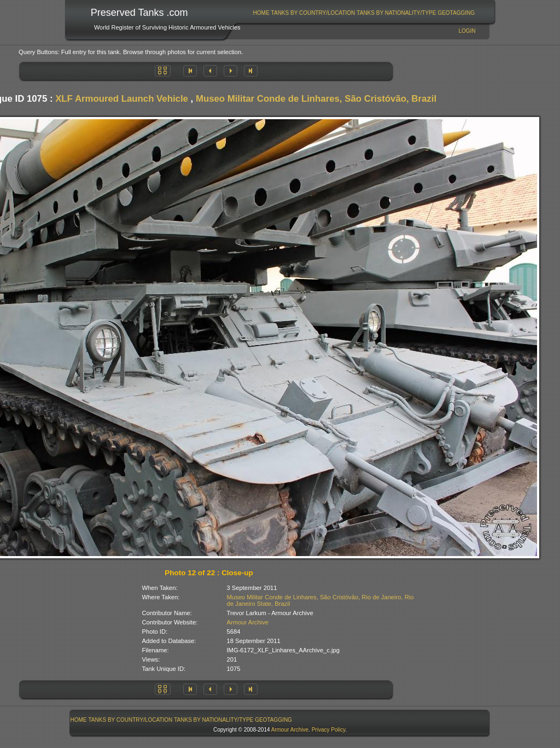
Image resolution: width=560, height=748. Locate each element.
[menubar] (364, 13)
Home (261, 13)
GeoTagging (456, 13)
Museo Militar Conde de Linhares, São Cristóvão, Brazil (316, 99)
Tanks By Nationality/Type (396, 13)
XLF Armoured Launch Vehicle (122, 99)
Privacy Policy (329, 730)
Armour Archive (248, 622)
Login (467, 31)
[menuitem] (261, 13)
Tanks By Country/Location (313, 13)
